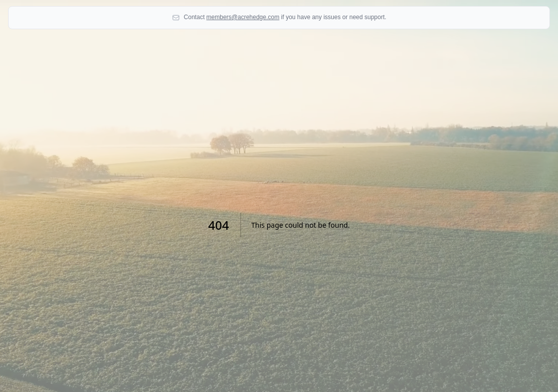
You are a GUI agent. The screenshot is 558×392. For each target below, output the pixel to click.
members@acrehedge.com (243, 17)
